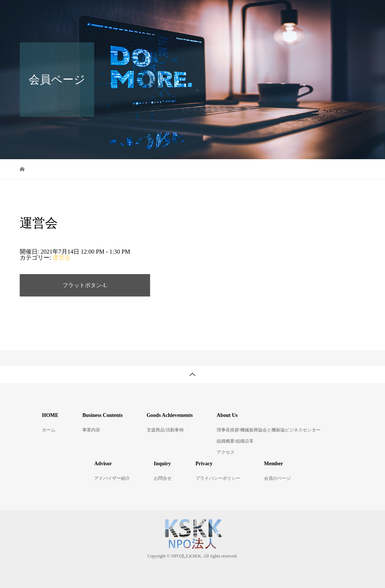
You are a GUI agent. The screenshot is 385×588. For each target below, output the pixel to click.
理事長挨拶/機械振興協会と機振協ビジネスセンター (269, 430)
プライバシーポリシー (218, 478)
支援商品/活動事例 (165, 430)
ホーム (49, 430)
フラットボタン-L (85, 285)
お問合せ (186, 38)
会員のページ (277, 478)
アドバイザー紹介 (130, 38)
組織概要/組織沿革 (235, 441)
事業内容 (91, 430)
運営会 (61, 258)
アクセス (226, 452)
